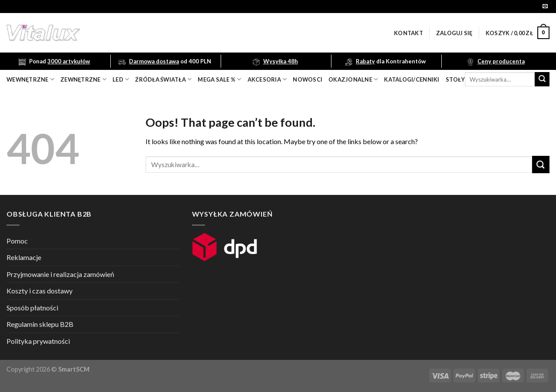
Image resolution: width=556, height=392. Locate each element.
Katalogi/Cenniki (412, 79)
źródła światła (163, 79)
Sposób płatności (32, 308)
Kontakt (409, 33)
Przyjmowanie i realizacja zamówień (60, 274)
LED (121, 79)
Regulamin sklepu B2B (40, 324)
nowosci (308, 79)
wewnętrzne (30, 79)
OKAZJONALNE (353, 79)
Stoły (455, 79)
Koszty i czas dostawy (40, 291)
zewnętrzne (83, 79)
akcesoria (267, 79)
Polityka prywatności (38, 341)
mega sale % (219, 79)
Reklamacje (24, 257)
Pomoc (17, 241)
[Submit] (542, 79)
